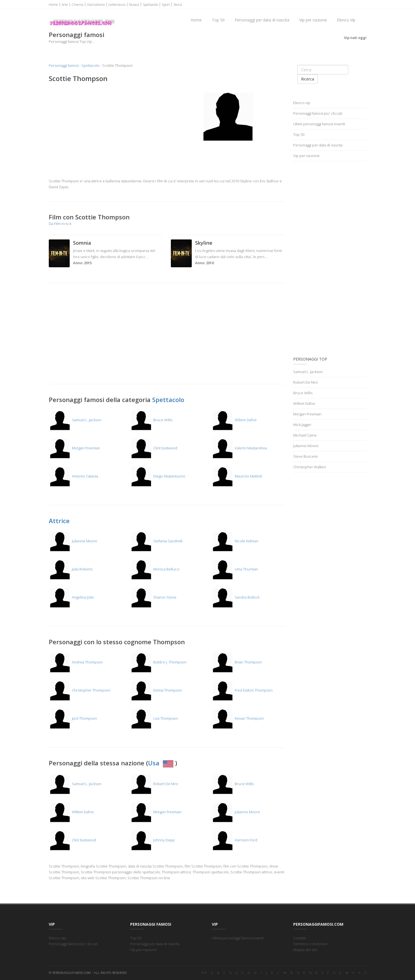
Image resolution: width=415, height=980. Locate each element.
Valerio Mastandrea (239, 448)
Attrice (59, 521)
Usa (162, 763)
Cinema (77, 5)
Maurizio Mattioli (237, 476)
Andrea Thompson (76, 662)
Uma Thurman (235, 569)
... (148, 257)
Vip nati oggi (355, 38)
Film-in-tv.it (63, 224)
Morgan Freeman (74, 448)
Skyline (204, 243)
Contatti (300, 938)
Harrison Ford (234, 840)
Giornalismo (96, 5)
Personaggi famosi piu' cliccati (318, 113)
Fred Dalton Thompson (242, 690)
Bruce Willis (151, 420)
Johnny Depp (152, 840)
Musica (134, 5)
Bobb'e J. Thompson (158, 662)
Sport (166, 5)
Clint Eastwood (154, 448)
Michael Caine (305, 435)
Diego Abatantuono (158, 476)
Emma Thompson (156, 690)
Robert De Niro (154, 784)
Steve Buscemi (305, 456)
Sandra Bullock (236, 597)
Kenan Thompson (238, 718)
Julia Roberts (71, 569)
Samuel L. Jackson (75, 420)
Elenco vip (302, 103)
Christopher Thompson (80, 690)
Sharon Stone (153, 597)
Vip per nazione (313, 20)
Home (53, 5)
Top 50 (218, 20)
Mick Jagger (302, 425)
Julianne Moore (73, 541)
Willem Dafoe (234, 420)
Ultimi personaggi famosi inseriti (319, 124)
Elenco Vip (346, 20)
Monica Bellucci (155, 569)
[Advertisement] (106, 128)
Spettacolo (150, 5)
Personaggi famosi (64, 65)
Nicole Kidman (235, 541)
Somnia (82, 243)
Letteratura (117, 5)
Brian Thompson (237, 662)
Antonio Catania (73, 476)
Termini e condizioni (310, 944)
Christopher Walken (310, 467)
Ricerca (308, 79)
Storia (178, 5)
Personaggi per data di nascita (262, 20)
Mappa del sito (305, 950)
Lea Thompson (154, 718)
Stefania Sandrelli (156, 541)
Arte (65, 5)
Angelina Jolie (71, 597)
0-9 (204, 973)
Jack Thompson (73, 718)
